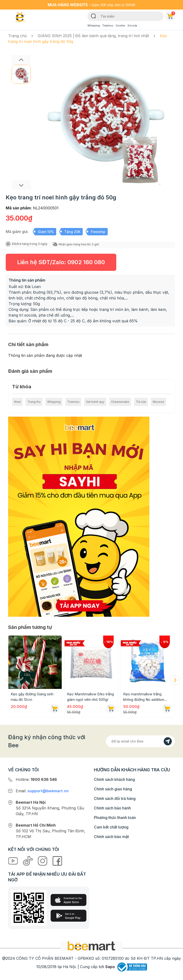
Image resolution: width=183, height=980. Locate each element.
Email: (42, 791)
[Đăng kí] (168, 741)
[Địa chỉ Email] (140, 741)
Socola (132, 25)
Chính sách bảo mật (111, 837)
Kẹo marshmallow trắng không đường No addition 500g (144, 697)
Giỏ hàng (171, 15)
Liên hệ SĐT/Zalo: (61, 262)
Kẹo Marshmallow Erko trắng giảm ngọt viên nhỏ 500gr (90, 697)
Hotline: (36, 779)
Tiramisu (108, 25)
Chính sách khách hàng (114, 779)
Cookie (120, 25)
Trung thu (34, 402)
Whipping (94, 25)
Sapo (110, 967)
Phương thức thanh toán (115, 818)
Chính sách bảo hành (112, 808)
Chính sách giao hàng (113, 789)
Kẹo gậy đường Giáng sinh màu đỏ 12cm (32, 697)
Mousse (158, 402)
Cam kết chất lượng (111, 827)
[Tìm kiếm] (94, 16)
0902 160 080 (86, 262)
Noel (17, 402)
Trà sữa (141, 402)
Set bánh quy (95, 402)
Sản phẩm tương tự (30, 627)
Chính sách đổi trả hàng (115, 798)
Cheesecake (120, 402)
